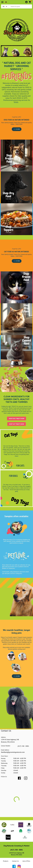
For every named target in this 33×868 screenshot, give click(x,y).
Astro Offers (26, 861)
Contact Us (15, 861)
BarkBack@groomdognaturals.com (13, 752)
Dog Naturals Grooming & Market (17, 846)
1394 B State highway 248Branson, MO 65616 (17, 854)
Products (6, 861)
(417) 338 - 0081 (23, 746)
